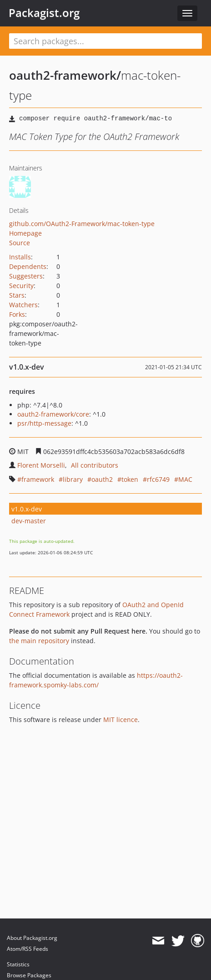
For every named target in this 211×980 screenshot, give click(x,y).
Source (20, 243)
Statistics (18, 964)
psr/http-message (44, 423)
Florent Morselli (41, 465)
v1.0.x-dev (27, 509)
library (73, 479)
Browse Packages (29, 975)
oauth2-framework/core (53, 414)
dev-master (29, 521)
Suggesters (26, 276)
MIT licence (121, 720)
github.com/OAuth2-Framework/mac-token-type (82, 224)
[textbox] (105, 41)
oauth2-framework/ (65, 75)
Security (21, 286)
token (130, 479)
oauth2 (102, 479)
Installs (20, 257)
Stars (17, 295)
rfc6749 (158, 479)
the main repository (39, 641)
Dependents (28, 266)
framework (38, 479)
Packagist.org (44, 13)
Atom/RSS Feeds (28, 949)
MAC (185, 479)
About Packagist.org (32, 938)
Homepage (25, 233)
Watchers (23, 305)
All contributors (95, 465)
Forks (17, 314)
